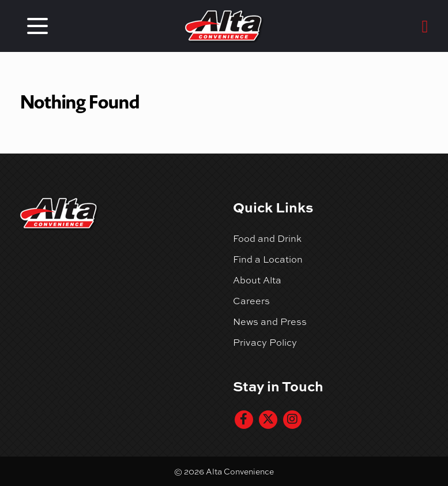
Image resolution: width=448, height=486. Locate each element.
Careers (251, 301)
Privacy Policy (265, 342)
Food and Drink (267, 238)
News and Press (270, 321)
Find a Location (268, 259)
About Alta (257, 280)
